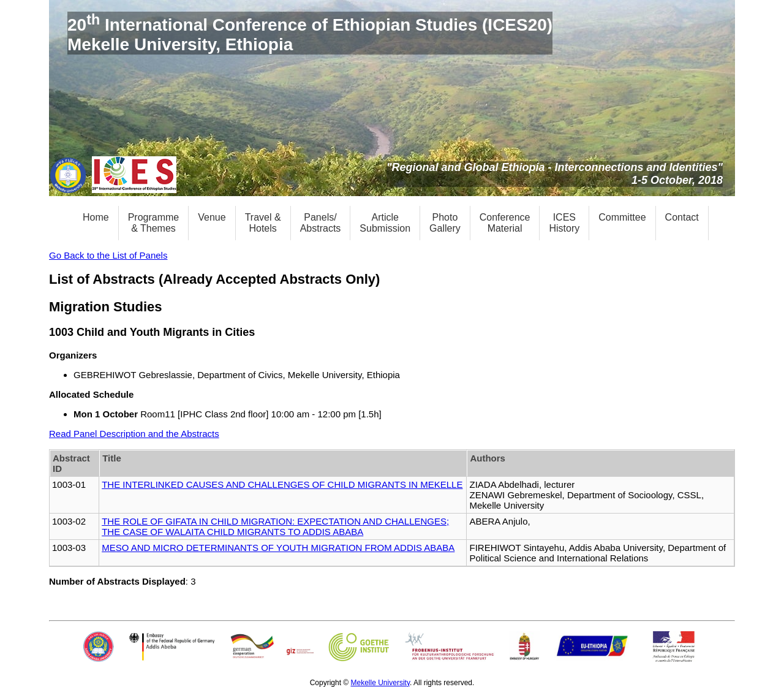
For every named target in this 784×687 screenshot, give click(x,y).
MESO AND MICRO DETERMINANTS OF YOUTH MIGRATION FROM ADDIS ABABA (278, 548)
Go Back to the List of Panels (108, 255)
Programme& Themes (154, 223)
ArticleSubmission (385, 223)
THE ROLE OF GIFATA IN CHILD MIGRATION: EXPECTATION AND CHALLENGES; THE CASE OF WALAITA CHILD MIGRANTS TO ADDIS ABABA (275, 526)
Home (96, 217)
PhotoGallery (445, 223)
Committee (622, 217)
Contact (682, 217)
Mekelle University (380, 683)
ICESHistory (564, 223)
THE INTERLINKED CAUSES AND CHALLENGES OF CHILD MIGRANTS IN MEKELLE (282, 484)
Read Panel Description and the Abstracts (134, 434)
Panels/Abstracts (321, 223)
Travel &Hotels (263, 223)
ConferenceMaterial (505, 223)
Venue (212, 217)
